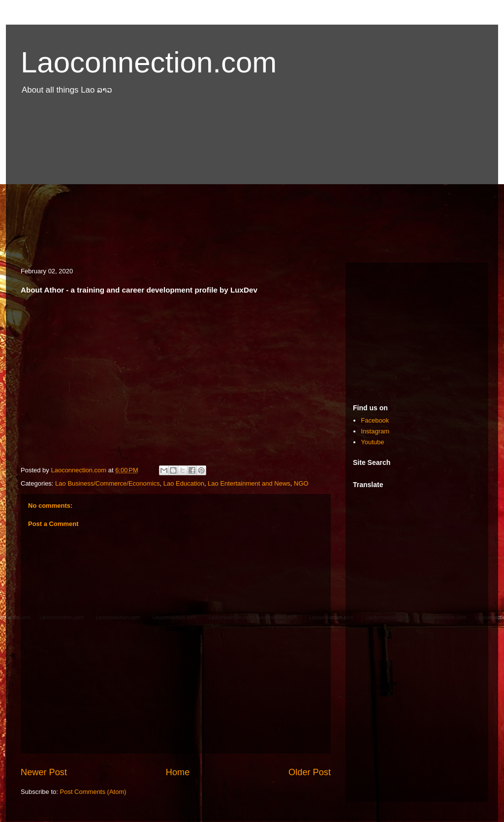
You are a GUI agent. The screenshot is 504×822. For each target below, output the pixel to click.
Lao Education (184, 483)
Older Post (310, 772)
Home (178, 772)
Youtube (372, 442)
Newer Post (44, 772)
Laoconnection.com (149, 62)
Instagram (375, 431)
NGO (301, 483)
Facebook (375, 420)
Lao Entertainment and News (249, 483)
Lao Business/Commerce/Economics (107, 483)
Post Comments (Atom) (93, 792)
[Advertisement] (252, 184)
